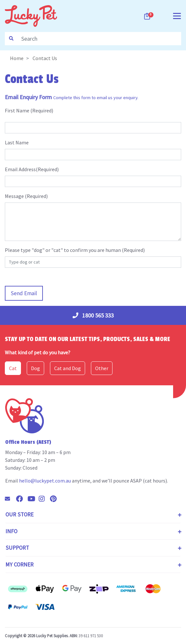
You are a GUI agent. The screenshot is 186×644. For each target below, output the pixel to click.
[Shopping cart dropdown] (148, 16)
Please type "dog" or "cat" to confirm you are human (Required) (75, 250)
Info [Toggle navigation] (11, 531)
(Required (46, 169)
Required (42, 110)
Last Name (17, 142)
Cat (13, 368)
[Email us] (10, 499)
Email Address (20, 169)
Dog (35, 368)
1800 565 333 (93, 315)
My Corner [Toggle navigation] (20, 565)
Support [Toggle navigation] (17, 548)
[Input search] (99, 39)
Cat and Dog (68, 368)
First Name (17, 110)
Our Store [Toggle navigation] (20, 514)
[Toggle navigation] (177, 15)
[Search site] (11, 39)
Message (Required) (26, 196)
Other (102, 368)
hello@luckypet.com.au (45, 481)
